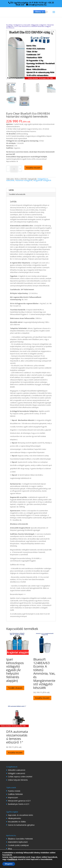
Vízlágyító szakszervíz (17, 773)
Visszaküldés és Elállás (17, 822)
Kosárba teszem (33, 168)
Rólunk (11, 852)
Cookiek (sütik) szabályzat (18, 845)
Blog (10, 849)
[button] (52, 34)
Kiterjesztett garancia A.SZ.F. (19, 801)
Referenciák (13, 855)
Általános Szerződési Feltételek (20, 839)
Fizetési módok (14, 791)
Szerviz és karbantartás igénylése (21, 825)
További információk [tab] (17, 194)
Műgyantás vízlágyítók (39, 25)
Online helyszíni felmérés (18, 780)
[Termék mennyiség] (14, 169)
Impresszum (13, 797)
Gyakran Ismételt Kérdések (19, 858)
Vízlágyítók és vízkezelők (22, 25)
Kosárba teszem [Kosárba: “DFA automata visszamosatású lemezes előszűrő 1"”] (15, 752)
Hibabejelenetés (14, 818)
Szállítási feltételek (15, 794)
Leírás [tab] (11, 190)
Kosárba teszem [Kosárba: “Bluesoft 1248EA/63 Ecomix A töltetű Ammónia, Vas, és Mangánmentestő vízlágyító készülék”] (42, 698)
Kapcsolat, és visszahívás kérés (21, 815)
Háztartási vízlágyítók (24, 180)
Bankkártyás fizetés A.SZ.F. (19, 804)
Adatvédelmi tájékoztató (18, 842)
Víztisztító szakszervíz (17, 770)
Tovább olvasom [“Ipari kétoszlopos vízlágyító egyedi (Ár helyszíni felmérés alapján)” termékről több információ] (15, 688)
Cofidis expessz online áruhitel (20, 777)
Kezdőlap (9, 25)
